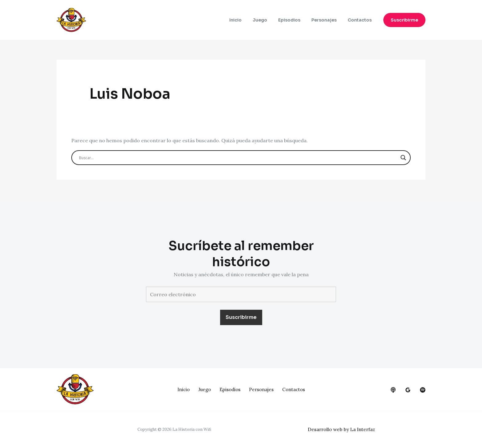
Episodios (295, 20)
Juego (269, 20)
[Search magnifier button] (403, 158)
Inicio (247, 20)
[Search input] (238, 158)
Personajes (328, 20)
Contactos (361, 20)
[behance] (393, 390)
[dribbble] (423, 390)
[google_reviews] (408, 390)
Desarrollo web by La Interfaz (343, 429)
